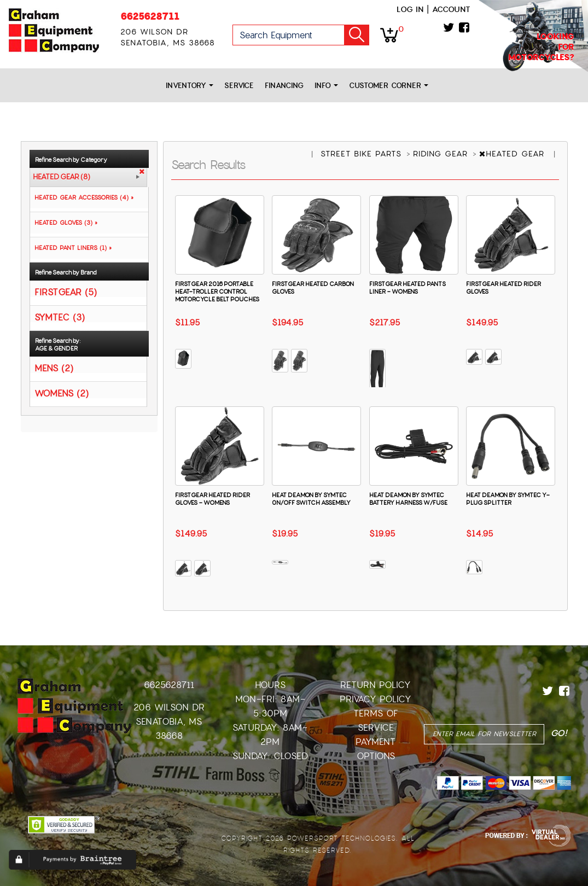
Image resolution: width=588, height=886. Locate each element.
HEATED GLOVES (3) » (64, 223)
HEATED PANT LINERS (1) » (71, 248)
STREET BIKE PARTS (363, 154)
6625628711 (150, 16)
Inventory (190, 86)
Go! (357, 35)
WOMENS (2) (62, 393)
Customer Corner (389, 86)
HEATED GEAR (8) (62, 177)
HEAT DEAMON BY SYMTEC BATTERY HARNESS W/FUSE (408, 499)
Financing (284, 86)
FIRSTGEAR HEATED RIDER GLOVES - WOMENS (213, 499)
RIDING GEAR (442, 154)
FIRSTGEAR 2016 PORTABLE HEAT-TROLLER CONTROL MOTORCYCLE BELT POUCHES (217, 292)
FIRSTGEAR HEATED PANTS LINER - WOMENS (407, 288)
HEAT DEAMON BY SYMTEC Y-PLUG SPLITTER (508, 499)
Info (326, 86)
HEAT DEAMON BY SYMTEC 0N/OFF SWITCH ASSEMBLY (311, 499)
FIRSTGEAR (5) (66, 292)
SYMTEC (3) (60, 317)
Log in (410, 9)
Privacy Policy (375, 699)
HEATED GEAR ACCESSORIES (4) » (82, 197)
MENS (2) (54, 368)
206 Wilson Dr (169, 707)
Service (239, 86)
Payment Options (375, 749)
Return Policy (375, 685)
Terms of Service (376, 721)
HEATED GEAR (513, 154)
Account (451, 9)
